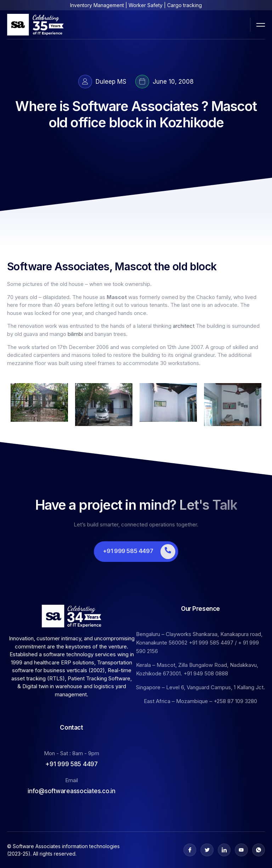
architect (184, 326)
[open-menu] (261, 24)
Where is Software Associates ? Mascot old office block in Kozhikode (136, 114)
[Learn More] (136, 552)
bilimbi (75, 334)
